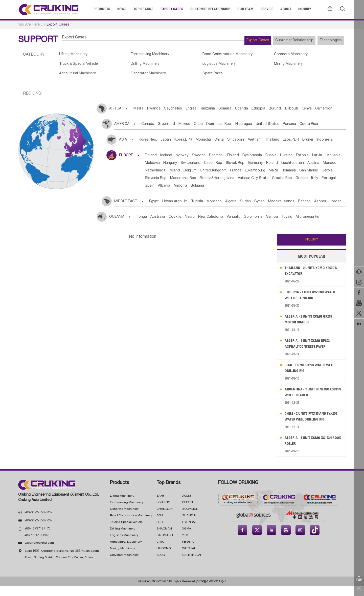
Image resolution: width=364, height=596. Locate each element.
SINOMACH (165, 545)
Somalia (246, 111)
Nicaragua (266, 126)
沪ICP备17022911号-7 (211, 591)
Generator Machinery (141, 76)
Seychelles (183, 111)
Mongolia (216, 142)
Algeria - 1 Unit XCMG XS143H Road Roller (312, 450)
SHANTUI (189, 525)
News (122, 9)
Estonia (154, 165)
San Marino (276, 181)
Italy (311, 188)
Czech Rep (287, 165)
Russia (301, 158)
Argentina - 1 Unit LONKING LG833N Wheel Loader (310, 402)
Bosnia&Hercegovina (199, 188)
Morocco (230, 211)
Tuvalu (320, 227)
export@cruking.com (39, 553)
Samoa (301, 227)
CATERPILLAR (192, 565)
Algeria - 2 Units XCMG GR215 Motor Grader (312, 329)
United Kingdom (161, 181)
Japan (171, 142)
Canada (151, 126)
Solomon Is (279, 227)
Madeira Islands (312, 211)
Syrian (287, 211)
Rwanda (160, 111)
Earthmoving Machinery (143, 55)
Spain (153, 196)
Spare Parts (196, 76)
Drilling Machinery (138, 65)
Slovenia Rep (322, 181)
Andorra (191, 196)
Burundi (308, 111)
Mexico (195, 126)
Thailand (300, 142)
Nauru (204, 227)
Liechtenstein (200, 173)
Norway (193, 158)
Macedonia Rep (161, 188)
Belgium (312, 173)
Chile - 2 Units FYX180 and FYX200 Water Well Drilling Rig (314, 426)
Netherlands (269, 173)
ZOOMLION (190, 519)
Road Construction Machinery (212, 55)
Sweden (213, 158)
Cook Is (185, 227)
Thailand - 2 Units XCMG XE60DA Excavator (308, 281)
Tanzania (225, 111)
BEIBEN (188, 512)
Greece (294, 188)
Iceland (173, 158)
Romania (252, 181)
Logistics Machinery (203, 65)
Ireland (292, 173)
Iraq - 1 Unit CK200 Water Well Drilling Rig (313, 378)
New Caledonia (229, 227)
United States (293, 126)
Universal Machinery (124, 565)
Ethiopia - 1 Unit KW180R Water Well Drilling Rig (314, 305)
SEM (160, 525)
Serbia (298, 181)
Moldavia (215, 165)
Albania (171, 196)
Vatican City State (238, 188)
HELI (160, 532)
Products (102, 9)
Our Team (245, 9)
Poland (176, 173)
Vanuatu (255, 227)
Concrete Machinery (266, 55)
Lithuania (192, 165)
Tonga (144, 227)
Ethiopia (287, 111)
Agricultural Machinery (79, 76)
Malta (233, 181)
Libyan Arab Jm (183, 211)
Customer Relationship (210, 9)
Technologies (327, 40)
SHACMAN (164, 539)
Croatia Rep (271, 188)
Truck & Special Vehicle (80, 65)
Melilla (141, 111)
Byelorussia (278, 158)
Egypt (158, 211)
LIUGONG (164, 558)
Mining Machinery (264, 65)
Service (267, 9)
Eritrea (205, 111)
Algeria (251, 211)
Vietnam (279, 142)
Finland (154, 158)
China (236, 142)
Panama (319, 126)
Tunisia (209, 211)
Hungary (236, 165)
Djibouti (328, 111)
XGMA (187, 539)
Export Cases (172, 9)
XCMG (187, 506)
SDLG (161, 565)
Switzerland (260, 165)
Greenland (173, 126)
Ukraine (320, 158)
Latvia (173, 165)
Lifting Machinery (74, 55)
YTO (185, 545)
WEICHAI (189, 558)
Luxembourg (211, 181)
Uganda (267, 111)
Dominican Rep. (237, 126)
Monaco (245, 173)
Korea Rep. (149, 142)
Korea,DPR (192, 142)
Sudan (269, 211)
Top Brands (143, 9)
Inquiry (305, 9)
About (286, 9)
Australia (164, 227)
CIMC (160, 552)
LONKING (163, 512)
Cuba (213, 126)
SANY (161, 506)
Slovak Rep (313, 165)
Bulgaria (212, 196)
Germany (155, 173)
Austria (225, 173)
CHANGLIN (165, 519)
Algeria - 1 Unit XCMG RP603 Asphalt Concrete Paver (310, 353)
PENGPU (188, 552)
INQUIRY (311, 250)
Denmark (234, 158)
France (187, 181)
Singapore (256, 142)
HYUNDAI (189, 532)
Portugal (329, 188)
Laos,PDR (323, 142)
